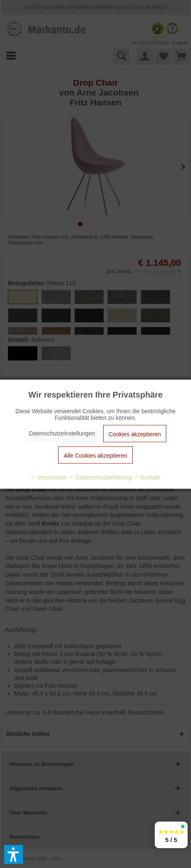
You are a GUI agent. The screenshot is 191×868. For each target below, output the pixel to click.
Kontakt (147, 477)
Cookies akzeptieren (135, 434)
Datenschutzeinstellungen (62, 433)
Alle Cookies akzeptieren (95, 455)
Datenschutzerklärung (100, 477)
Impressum (48, 477)
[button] (14, 854)
